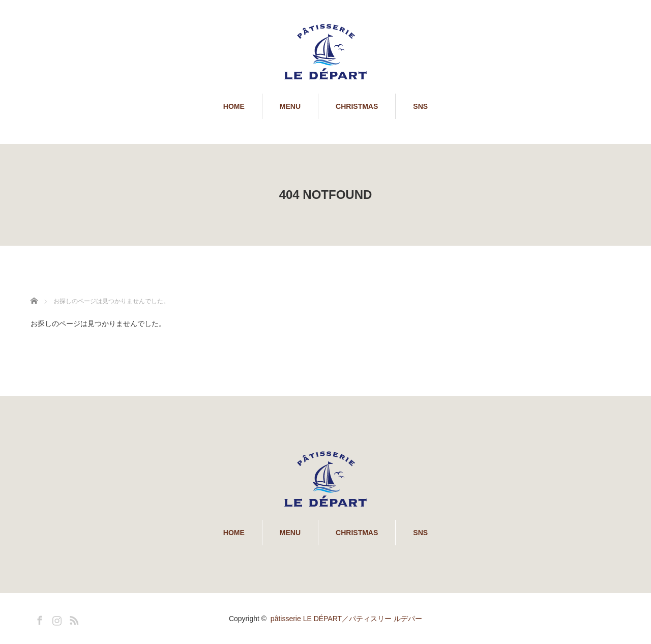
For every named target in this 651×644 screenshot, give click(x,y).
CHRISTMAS (357, 106)
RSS (73, 619)
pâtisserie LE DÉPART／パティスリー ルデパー (346, 619)
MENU (290, 106)
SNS (420, 106)
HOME (234, 106)
